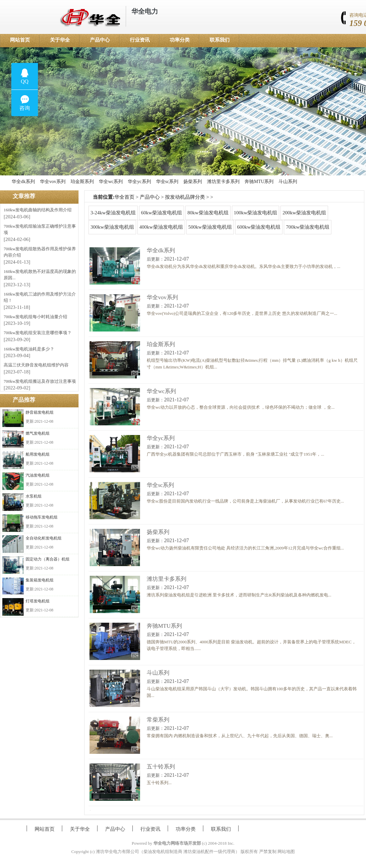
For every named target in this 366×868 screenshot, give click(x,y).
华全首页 (124, 197)
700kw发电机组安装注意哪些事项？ (38, 333)
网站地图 (286, 852)
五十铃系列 (161, 767)
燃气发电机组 (38, 433)
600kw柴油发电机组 (259, 227)
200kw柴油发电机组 (304, 213)
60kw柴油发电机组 (162, 213)
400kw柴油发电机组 (161, 227)
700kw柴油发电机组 (308, 227)
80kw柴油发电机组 (208, 213)
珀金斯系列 (82, 182)
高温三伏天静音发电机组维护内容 (36, 365)
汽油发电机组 (38, 475)
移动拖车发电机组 (42, 517)
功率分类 (180, 40)
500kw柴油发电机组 (210, 227)
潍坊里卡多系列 (223, 182)
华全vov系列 (53, 182)
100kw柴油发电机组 (256, 213)
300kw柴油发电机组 (112, 227)
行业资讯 (140, 40)
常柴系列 (158, 720)
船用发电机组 (38, 454)
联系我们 (220, 40)
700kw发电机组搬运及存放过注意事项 (40, 381)
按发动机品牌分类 (185, 197)
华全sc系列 (167, 182)
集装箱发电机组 (40, 580)
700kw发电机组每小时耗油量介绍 (35, 317)
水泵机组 (34, 496)
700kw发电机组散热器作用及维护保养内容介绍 (40, 252)
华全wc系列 (111, 182)
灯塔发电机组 (38, 601)
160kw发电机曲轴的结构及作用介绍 (38, 210)
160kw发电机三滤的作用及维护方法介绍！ (40, 297)
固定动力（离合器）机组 (48, 559)
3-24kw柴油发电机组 (113, 213)
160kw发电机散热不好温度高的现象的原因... (40, 275)
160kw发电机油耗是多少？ (29, 349)
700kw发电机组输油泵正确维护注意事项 (40, 229)
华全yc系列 (139, 182)
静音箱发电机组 (40, 412)
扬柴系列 (193, 182)
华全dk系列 (23, 182)
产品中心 (100, 40)
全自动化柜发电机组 (44, 538)
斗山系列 (288, 182)
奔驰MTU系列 (259, 182)
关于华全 (60, 40)
